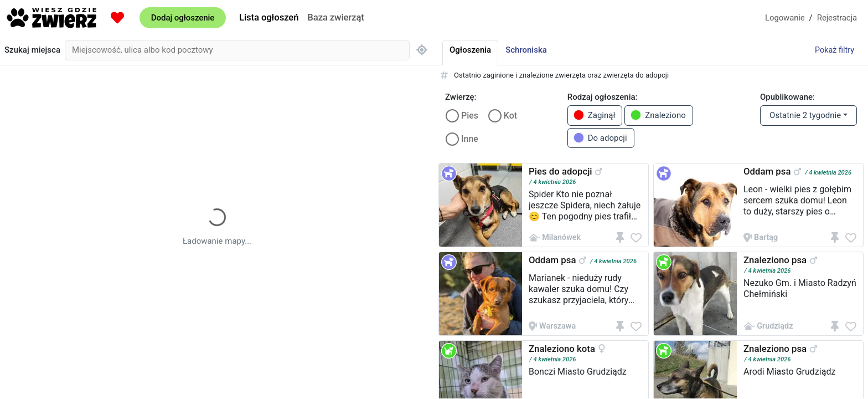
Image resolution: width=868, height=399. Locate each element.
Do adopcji (600, 138)
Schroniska (526, 50)
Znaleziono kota (562, 349)
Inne (470, 139)
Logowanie (785, 18)
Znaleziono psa (775, 260)
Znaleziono (658, 115)
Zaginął (594, 115)
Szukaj (32, 50)
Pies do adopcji (560, 171)
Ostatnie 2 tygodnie (805, 115)
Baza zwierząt (335, 17)
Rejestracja (837, 18)
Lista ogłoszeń (269, 17)
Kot (510, 116)
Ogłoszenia (470, 50)
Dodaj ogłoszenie (183, 18)
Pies (470, 116)
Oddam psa (767, 171)
